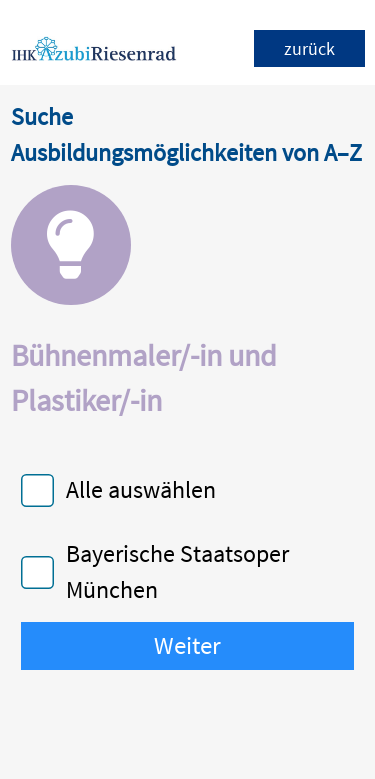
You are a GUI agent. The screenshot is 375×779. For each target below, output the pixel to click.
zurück (309, 48)
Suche (42, 116)
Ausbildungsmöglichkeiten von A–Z (186, 152)
